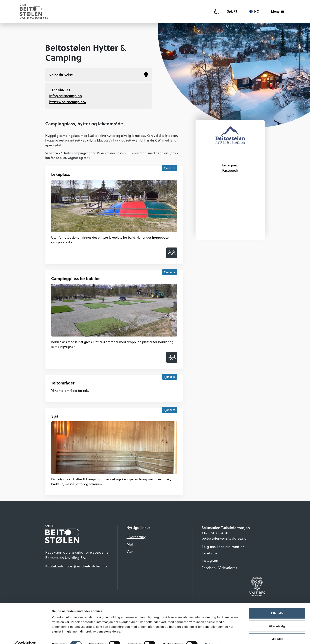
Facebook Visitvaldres (219, 568)
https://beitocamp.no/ (68, 102)
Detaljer (211, 636)
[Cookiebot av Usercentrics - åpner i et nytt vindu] (26, 636)
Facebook (230, 170)
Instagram (230, 165)
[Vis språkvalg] (254, 11)
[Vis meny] (278, 11)
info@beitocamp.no (66, 96)
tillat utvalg (277, 618)
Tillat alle (277, 605)
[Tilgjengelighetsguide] (217, 11)
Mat (130, 544)
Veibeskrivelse (99, 75)
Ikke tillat (277, 631)
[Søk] (232, 11)
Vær (130, 551)
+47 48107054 (60, 90)
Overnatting (136, 537)
